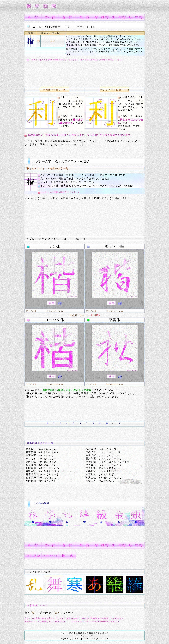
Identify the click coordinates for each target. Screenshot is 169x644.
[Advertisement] (70, 73)
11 (120, 423)
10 (107, 423)
